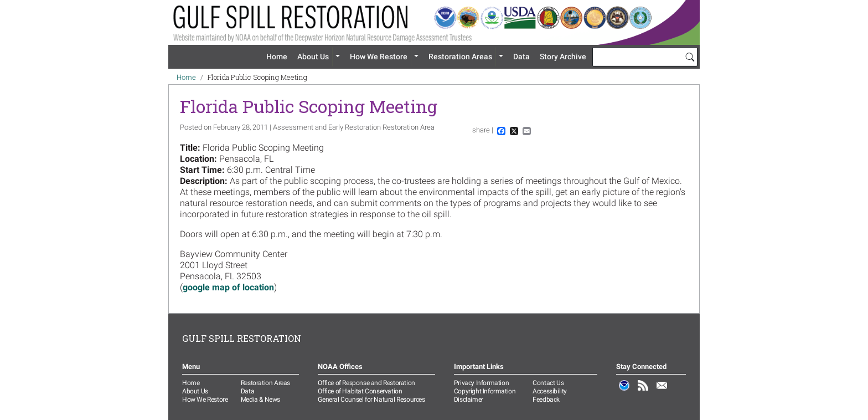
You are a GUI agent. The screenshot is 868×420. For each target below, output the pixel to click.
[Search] (690, 57)
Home (277, 57)
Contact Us (548, 383)
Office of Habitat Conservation (360, 391)
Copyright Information (485, 391)
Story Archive (563, 57)
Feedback (546, 399)
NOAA (624, 391)
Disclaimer (469, 399)
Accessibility (550, 391)
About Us (313, 57)
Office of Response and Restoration (366, 383)
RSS (643, 391)
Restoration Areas (460, 57)
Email (662, 391)
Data (521, 57)
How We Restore (379, 57)
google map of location (228, 287)
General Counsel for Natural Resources (371, 399)
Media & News (260, 399)
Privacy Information (481, 383)
